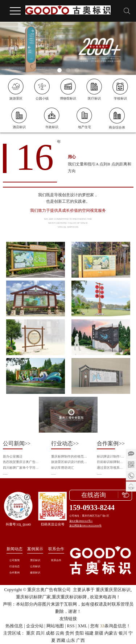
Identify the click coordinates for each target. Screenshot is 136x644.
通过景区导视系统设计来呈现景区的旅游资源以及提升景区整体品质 (111, 468)
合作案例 (15, 573)
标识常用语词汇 (63, 468)
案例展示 (35, 549)
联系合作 (56, 549)
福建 (89, 633)
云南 (60, 633)
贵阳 (79, 633)
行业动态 (15, 566)
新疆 (99, 633)
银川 (123, 633)
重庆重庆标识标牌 (69, 597)
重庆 (30, 633)
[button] (59, 70)
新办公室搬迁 (13, 456)
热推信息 (14, 626)
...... (5, 473)
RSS (71, 626)
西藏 (61, 640)
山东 (71, 640)
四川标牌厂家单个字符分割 (22, 468)
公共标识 (35, 566)
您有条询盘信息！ (110, 626)
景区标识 (35, 560)
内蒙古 (111, 633)
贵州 (70, 633)
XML (82, 626)
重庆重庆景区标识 (113, 590)
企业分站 (35, 626)
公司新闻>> (17, 443)
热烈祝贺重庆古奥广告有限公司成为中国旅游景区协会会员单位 (22, 462)
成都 (50, 633)
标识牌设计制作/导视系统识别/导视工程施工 (111, 456)
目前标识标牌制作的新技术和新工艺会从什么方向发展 (111, 462)
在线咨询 (94, 495)
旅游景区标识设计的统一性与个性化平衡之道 (69, 462)
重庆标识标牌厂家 (33, 597)
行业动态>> (65, 443)
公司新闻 (15, 560)
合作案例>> (111, 443)
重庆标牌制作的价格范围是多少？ (69, 456)
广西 (81, 640)
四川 (40, 633)
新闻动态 (15, 549)
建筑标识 (35, 573)
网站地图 (55, 626)
